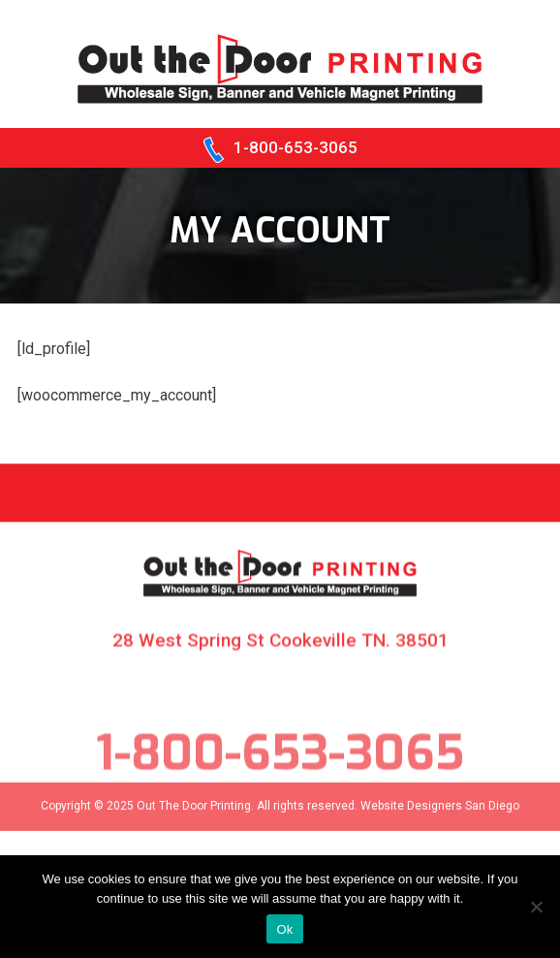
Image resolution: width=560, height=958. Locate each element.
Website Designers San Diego (440, 815)
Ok (284, 929)
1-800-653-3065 (296, 147)
